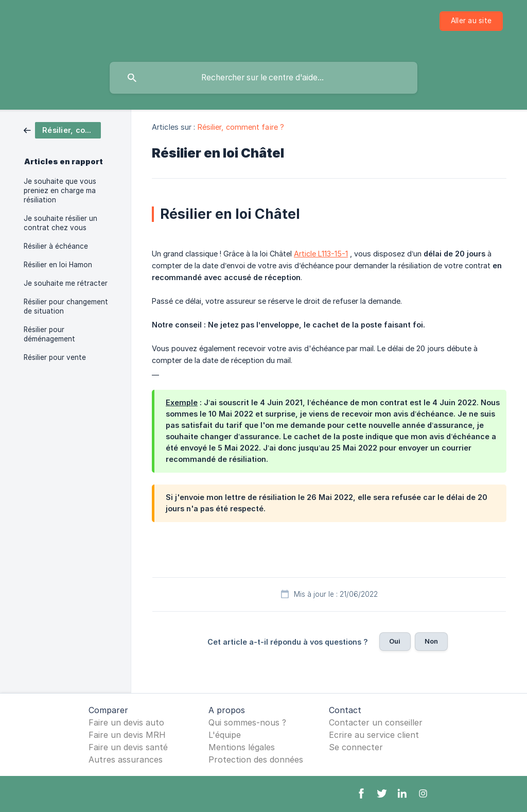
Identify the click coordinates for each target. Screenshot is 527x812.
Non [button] (431, 641)
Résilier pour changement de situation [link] (66, 306)
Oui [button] (395, 641)
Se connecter (356, 747)
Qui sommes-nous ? (247, 722)
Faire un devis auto (126, 722)
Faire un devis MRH (127, 735)
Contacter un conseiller (376, 722)
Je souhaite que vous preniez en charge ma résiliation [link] (60, 191)
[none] (471, 21)
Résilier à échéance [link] (56, 246)
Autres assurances (126, 759)
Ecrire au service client (374, 735)
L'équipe (225, 735)
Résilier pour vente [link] (55, 357)
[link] (62, 129)
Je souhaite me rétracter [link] (66, 283)
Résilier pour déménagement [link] (49, 334)
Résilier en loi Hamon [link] (58, 265)
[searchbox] (263, 78)
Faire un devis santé (128, 747)
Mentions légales (242, 747)
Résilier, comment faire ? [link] (241, 127)
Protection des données (256, 759)
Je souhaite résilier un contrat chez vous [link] (60, 223)
